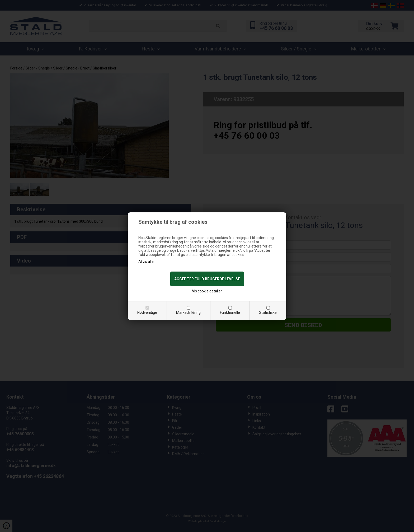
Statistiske (268, 312)
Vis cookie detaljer (207, 291)
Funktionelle (230, 312)
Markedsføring (188, 312)
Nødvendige (147, 312)
